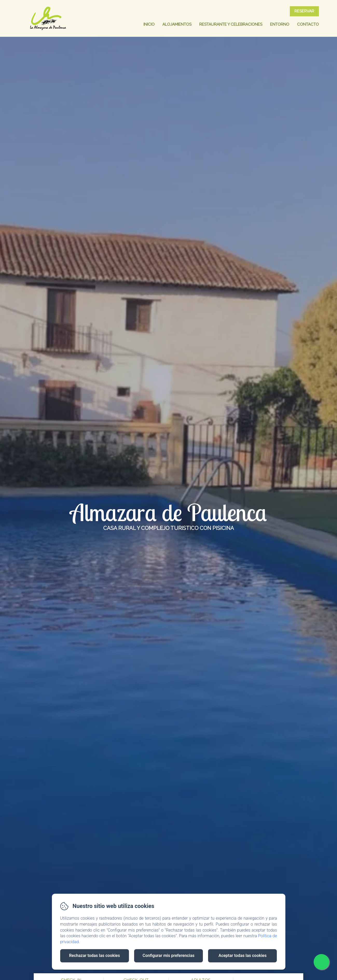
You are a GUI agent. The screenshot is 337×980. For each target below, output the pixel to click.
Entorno (280, 24)
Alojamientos (177, 24)
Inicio (149, 24)
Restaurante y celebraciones (231, 24)
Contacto (308, 24)
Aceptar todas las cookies (242, 956)
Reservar (304, 11)
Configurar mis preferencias (169, 956)
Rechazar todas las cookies (94, 956)
